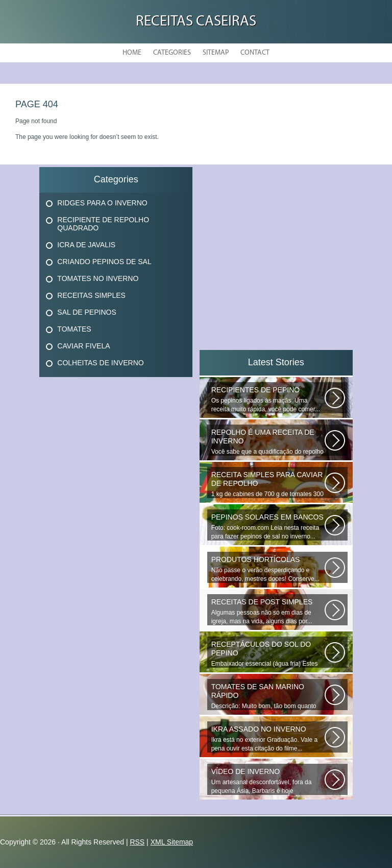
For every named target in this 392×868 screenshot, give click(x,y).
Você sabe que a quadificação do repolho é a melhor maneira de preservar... (268, 442)
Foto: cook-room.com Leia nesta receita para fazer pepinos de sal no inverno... (268, 526)
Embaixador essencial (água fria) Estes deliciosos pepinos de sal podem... (268, 654)
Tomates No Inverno (98, 278)
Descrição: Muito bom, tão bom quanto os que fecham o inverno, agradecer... (268, 696)
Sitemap (216, 53)
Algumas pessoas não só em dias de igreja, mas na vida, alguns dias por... (268, 611)
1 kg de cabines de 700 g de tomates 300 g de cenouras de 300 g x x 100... (268, 484)
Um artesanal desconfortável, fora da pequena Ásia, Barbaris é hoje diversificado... (268, 781)
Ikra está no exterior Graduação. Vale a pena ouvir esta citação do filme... (268, 738)
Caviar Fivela (83, 346)
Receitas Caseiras (196, 22)
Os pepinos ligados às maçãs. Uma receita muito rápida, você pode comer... (268, 399)
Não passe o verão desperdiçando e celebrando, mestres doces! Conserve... (268, 569)
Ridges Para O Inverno (102, 203)
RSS (137, 842)
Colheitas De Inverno (100, 363)
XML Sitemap (172, 842)
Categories (172, 53)
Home (132, 53)
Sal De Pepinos (87, 312)
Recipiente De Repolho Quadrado (103, 224)
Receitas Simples (91, 295)
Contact (255, 53)
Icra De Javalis (86, 245)
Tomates (74, 329)
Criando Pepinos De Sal (104, 262)
